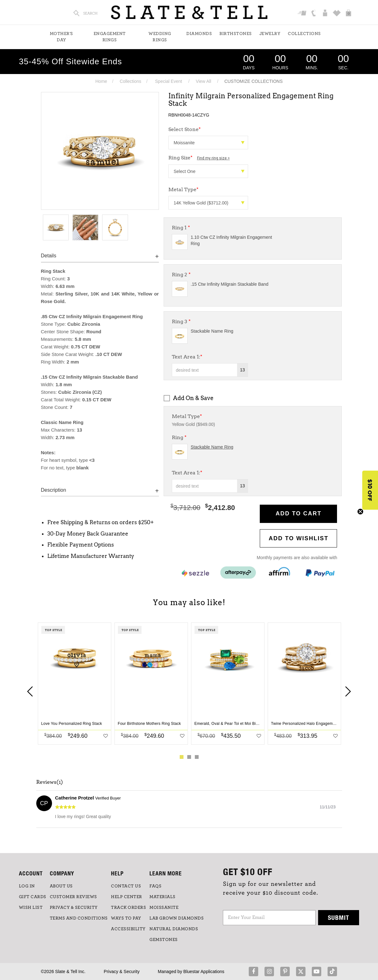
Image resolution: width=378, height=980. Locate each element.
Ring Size (199, 158)
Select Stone (185, 129)
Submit (339, 917)
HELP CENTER (127, 897)
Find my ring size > (213, 158)
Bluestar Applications (204, 971)
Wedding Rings (160, 37)
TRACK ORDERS (128, 908)
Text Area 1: (187, 357)
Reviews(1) (50, 782)
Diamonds (199, 34)
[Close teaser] (360, 512)
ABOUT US (61, 886)
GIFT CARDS (33, 897)
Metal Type (183, 189)
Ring (179, 437)
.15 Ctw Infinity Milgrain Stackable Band (230, 284)
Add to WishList (299, 538)
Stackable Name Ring (212, 331)
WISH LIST (31, 908)
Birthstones (236, 34)
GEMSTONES (164, 940)
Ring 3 (181, 321)
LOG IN (27, 886)
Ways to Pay (126, 918)
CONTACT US (126, 886)
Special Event (169, 81)
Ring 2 (181, 275)
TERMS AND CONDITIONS (79, 918)
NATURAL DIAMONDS (174, 929)
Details (49, 256)
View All (204, 81)
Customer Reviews (73, 897)
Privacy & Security (122, 971)
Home (101, 81)
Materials (163, 897)
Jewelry (270, 34)
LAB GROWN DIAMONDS (177, 918)
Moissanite (164, 908)
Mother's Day (61, 37)
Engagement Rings (110, 37)
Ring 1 (181, 228)
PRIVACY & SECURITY (74, 908)
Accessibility (128, 929)
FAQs (155, 886)
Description (54, 490)
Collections (304, 34)
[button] (370, 490)
